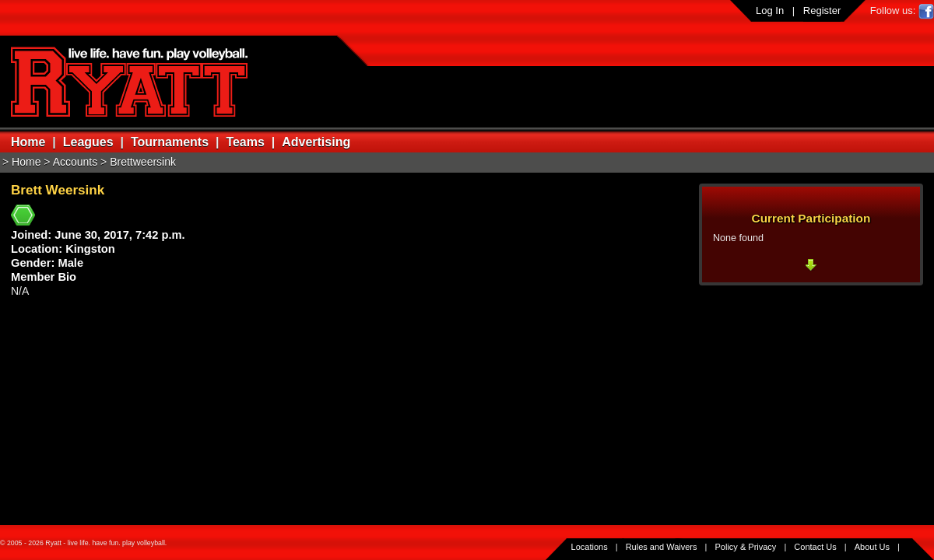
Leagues (88, 142)
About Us (872, 547)
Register (822, 10)
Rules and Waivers (662, 547)
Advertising (316, 142)
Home (28, 142)
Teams (245, 142)
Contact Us (815, 547)
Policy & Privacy (746, 547)
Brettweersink (143, 162)
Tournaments (170, 142)
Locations (590, 547)
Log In (770, 10)
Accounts (75, 162)
